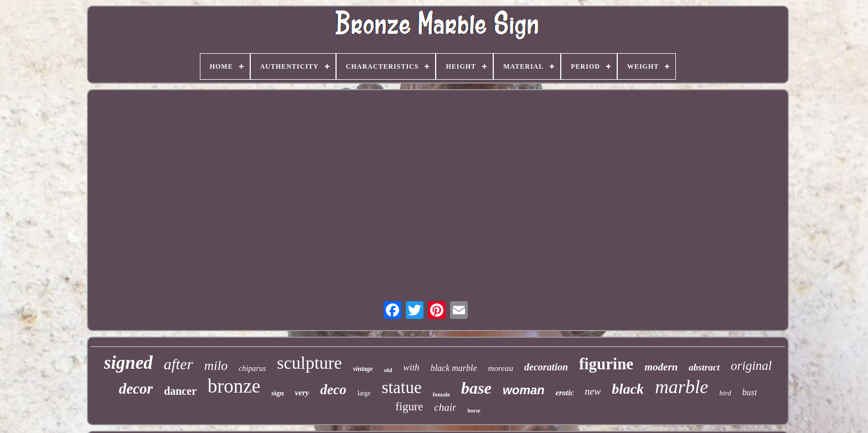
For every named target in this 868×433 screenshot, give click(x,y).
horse (474, 411)
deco (333, 390)
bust (750, 392)
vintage (363, 369)
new (593, 391)
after (179, 364)
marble (681, 387)
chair (445, 407)
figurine (606, 364)
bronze (234, 386)
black (628, 389)
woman (524, 390)
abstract (704, 367)
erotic (565, 393)
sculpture (309, 363)
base (476, 388)
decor (136, 389)
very (302, 393)
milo (216, 365)
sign (277, 393)
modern (661, 367)
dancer (180, 391)
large (364, 393)
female (441, 394)
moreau (501, 368)
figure (409, 406)
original (751, 366)
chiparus (252, 368)
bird (725, 393)
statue (401, 387)
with (411, 367)
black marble (454, 368)
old (388, 370)
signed (128, 363)
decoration (546, 367)
